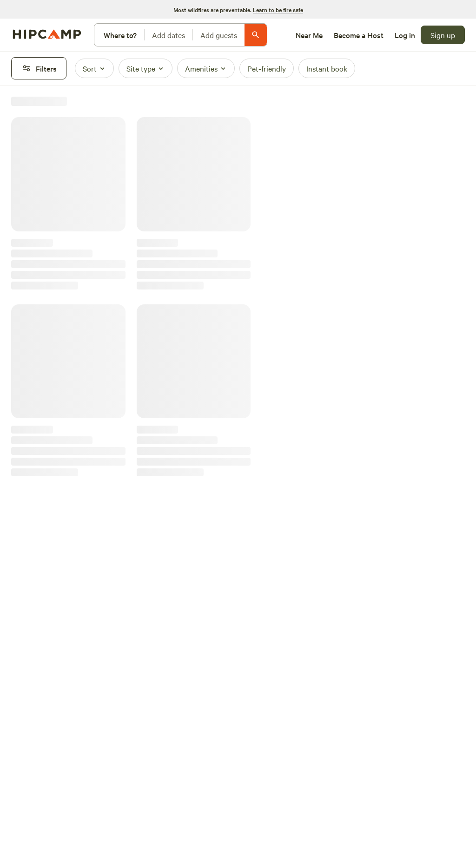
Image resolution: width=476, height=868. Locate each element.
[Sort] (94, 68)
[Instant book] (327, 68)
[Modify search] (181, 35)
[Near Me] (309, 35)
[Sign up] (443, 35)
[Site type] (145, 68)
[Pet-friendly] (267, 68)
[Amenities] (206, 68)
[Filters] (39, 68)
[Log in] (405, 35)
